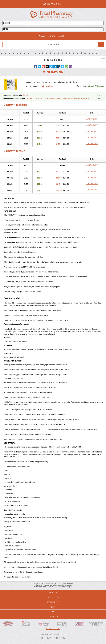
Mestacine (66, 98)
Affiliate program (53, 629)
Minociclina (85, 98)
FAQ (53, 607)
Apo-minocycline (33, 98)
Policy (53, 612)
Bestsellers (53, 597)
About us (53, 593)
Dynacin (52, 98)
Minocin (26, 95)
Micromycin (75, 98)
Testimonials (53, 602)
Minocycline (47, 86)
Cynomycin (44, 98)
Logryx (59, 98)
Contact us (53, 617)
